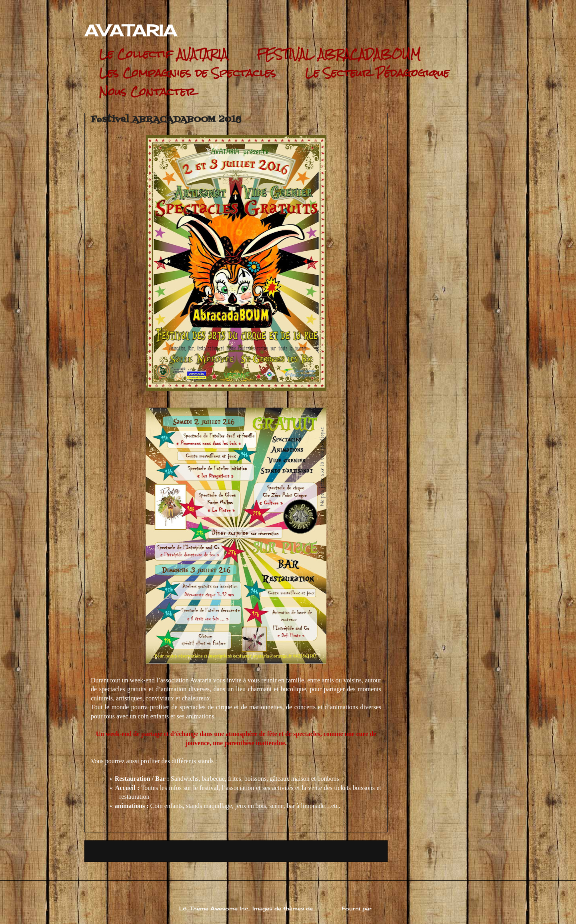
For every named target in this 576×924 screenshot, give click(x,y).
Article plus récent (123, 851)
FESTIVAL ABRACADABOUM (339, 54)
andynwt (327, 908)
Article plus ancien (349, 851)
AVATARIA (131, 31)
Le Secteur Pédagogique (377, 73)
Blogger (385, 908)
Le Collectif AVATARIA (163, 54)
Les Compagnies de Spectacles (188, 73)
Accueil (236, 851)
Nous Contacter (147, 92)
